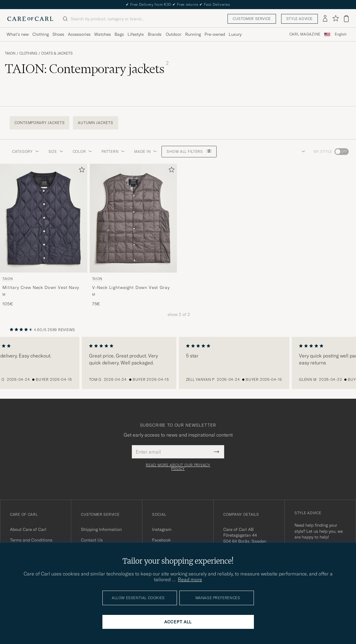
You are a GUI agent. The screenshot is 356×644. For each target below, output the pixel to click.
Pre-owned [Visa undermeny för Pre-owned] (215, 34)
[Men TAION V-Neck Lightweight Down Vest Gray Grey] (133, 218)
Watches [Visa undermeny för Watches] (103, 34)
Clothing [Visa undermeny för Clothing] (41, 34)
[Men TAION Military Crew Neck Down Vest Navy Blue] (44, 218)
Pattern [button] (113, 151)
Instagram (162, 529)
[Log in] (325, 19)
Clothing (28, 53)
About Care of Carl (28, 529)
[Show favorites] (336, 19)
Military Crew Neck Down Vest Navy (41, 287)
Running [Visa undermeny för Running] (193, 34)
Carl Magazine (305, 34)
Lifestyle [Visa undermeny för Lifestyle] (136, 34)
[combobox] (341, 34)
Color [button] (82, 151)
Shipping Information (101, 529)
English (341, 34)
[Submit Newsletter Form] (216, 452)
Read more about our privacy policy (178, 467)
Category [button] (25, 151)
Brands (155, 34)
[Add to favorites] (81, 171)
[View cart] (346, 19)
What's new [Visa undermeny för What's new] (18, 34)
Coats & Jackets (57, 53)
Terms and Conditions (31, 540)
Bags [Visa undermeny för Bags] (119, 34)
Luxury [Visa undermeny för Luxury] (235, 34)
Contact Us (92, 540)
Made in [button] (145, 151)
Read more (190, 579)
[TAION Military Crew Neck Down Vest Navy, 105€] (44, 235)
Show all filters (189, 151)
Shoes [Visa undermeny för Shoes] (58, 34)
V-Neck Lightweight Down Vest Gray (131, 287)
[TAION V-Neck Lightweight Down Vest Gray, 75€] (133, 235)
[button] (302, 152)
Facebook (161, 540)
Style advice (299, 19)
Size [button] (56, 151)
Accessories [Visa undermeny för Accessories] (79, 34)
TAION (10, 53)
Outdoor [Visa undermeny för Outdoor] (174, 34)
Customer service (252, 19)
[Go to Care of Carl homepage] (30, 19)
